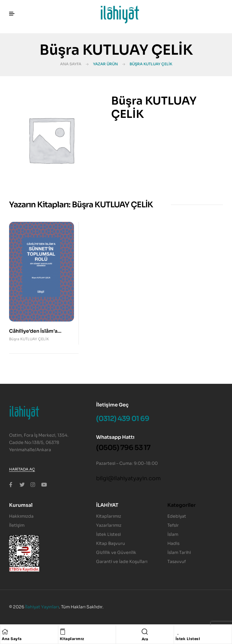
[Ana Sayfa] (5, 632)
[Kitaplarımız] (63, 632)
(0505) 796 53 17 (123, 448)
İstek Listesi (188, 639)
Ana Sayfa (71, 64)
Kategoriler (182, 505)
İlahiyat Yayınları (42, 607)
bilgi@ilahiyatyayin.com (128, 478)
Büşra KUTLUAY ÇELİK (29, 339)
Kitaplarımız (72, 639)
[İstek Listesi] (179, 632)
